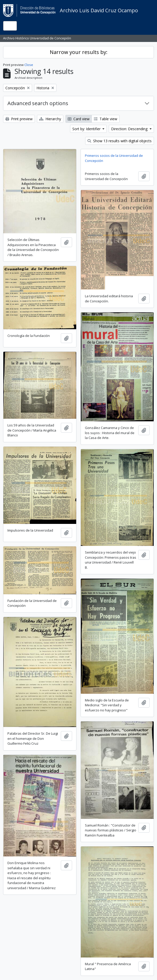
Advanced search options (38, 103)
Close (29, 65)
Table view (106, 119)
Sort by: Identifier (87, 129)
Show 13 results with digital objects (120, 141)
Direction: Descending (130, 129)
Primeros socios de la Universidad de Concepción (114, 158)
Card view (79, 119)
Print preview (19, 119)
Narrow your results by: (79, 52)
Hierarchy (50, 119)
